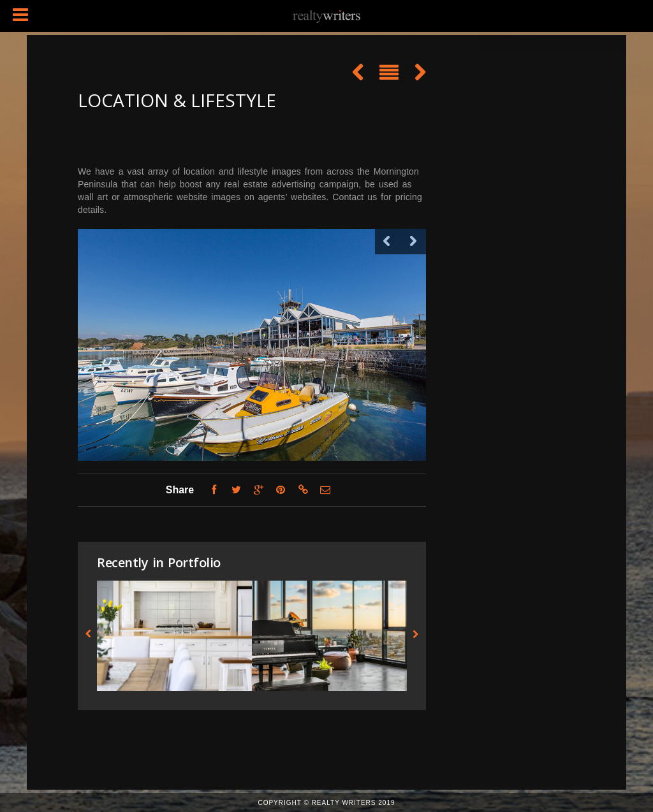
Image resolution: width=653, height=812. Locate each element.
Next (413, 242)
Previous (388, 242)
